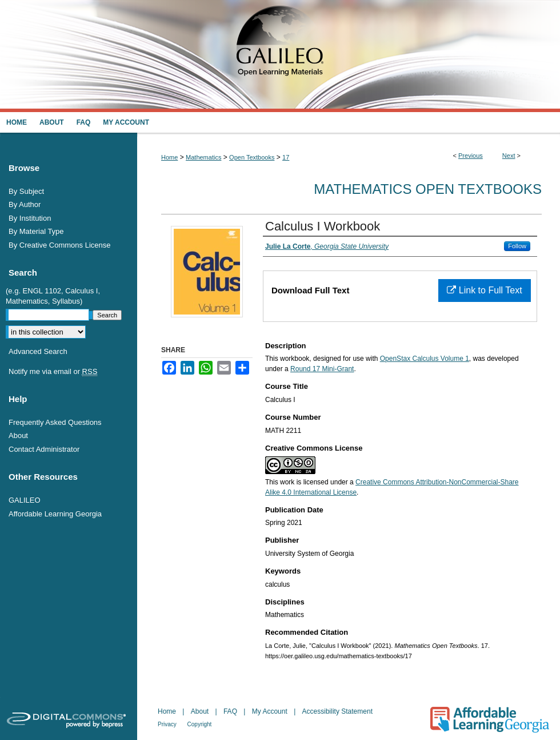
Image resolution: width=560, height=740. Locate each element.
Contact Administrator (44, 449)
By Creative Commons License (59, 245)
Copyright (200, 724)
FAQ (231, 711)
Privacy (168, 724)
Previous (471, 156)
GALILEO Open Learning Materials (280, 56)
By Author (25, 204)
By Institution (30, 218)
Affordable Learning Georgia (55, 514)
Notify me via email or (53, 372)
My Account (271, 711)
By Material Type (36, 231)
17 (286, 157)
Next (509, 156)
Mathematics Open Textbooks (428, 189)
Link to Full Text (484, 290)
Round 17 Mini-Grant (322, 369)
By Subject (26, 191)
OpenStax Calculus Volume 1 (425, 359)
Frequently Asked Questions (55, 422)
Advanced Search (38, 351)
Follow (517, 246)
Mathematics (203, 157)
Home (169, 157)
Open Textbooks (252, 157)
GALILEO (25, 500)
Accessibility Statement (337, 711)
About (18, 435)
